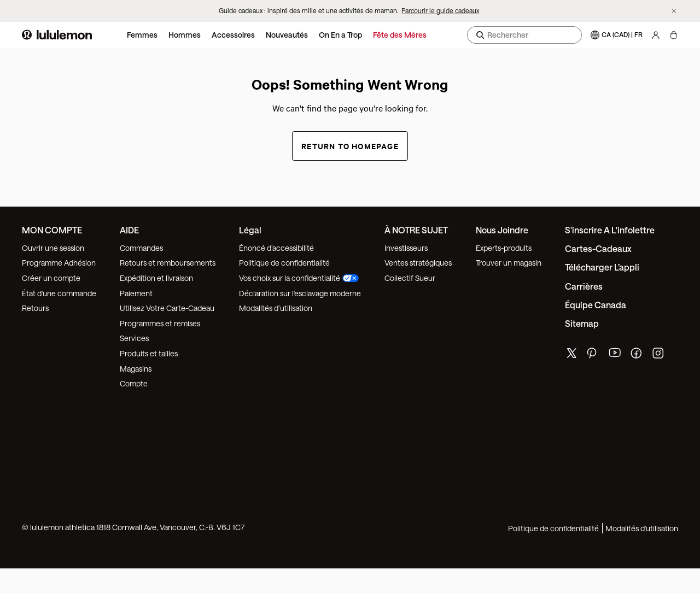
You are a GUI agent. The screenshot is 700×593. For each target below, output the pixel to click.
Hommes (185, 35)
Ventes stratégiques (418, 263)
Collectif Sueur (410, 278)
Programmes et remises (160, 323)
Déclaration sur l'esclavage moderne (300, 293)
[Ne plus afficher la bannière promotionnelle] (674, 11)
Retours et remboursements (168, 263)
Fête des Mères (400, 35)
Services (134, 338)
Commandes (141, 248)
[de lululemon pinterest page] (593, 356)
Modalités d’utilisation (276, 308)
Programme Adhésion (59, 263)
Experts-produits (504, 248)
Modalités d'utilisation (642, 528)
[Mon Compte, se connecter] (656, 35)
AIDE (129, 230)
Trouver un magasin (509, 263)
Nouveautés (287, 35)
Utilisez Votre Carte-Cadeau (167, 308)
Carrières (584, 286)
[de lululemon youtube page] (615, 356)
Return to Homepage (350, 146)
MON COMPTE (52, 230)
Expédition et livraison (156, 278)
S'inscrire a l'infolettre (610, 230)
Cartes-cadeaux (598, 248)
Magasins (136, 369)
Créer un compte (51, 278)
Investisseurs (406, 248)
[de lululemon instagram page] (659, 356)
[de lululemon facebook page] (637, 356)
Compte (135, 383)
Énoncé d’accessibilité (276, 248)
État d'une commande (59, 293)
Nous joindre (502, 230)
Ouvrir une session (53, 248)
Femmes (142, 35)
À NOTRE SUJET (416, 230)
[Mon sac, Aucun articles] (673, 35)
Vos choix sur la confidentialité (299, 278)
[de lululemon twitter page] (571, 354)
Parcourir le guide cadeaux (440, 10)
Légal (250, 230)
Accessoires (233, 35)
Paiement (136, 293)
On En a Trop (340, 35)
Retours (35, 308)
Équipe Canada (596, 305)
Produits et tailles (149, 353)
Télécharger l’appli (602, 267)
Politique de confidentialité (284, 263)
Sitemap (582, 323)
